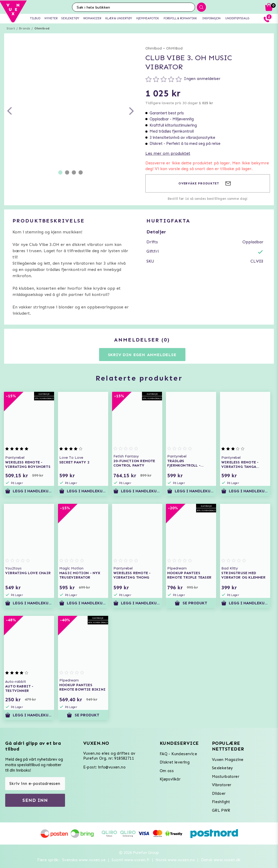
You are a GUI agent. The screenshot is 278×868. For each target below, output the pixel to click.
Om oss (167, 771)
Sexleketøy (222, 768)
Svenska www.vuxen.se (84, 860)
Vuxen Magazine (228, 760)
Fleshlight (221, 802)
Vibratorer (222, 785)
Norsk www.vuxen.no (175, 860)
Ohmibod (42, 28)
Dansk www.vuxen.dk (221, 860)
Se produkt (191, 603)
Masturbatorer (226, 777)
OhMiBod (174, 48)
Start (11, 28)
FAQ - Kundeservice (178, 754)
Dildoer (219, 793)
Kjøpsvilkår (170, 779)
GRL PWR (221, 810)
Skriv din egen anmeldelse (142, 355)
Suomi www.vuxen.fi (130, 860)
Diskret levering (175, 762)
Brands (25, 28)
